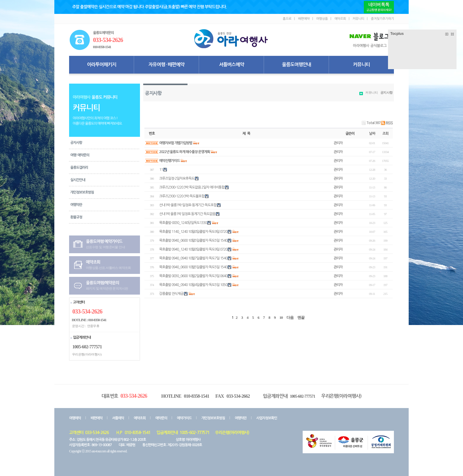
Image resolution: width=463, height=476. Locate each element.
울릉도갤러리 (79, 168)
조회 (385, 134)
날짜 (372, 134)
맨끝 (301, 317)
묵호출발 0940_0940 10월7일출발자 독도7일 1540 (193, 258)
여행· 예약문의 (80, 155)
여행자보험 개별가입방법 (176, 143)
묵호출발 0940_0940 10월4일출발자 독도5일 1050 (193, 285)
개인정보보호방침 (82, 192)
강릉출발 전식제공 (171, 294)
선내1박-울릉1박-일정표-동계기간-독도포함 (188, 205)
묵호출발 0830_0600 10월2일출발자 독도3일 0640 (193, 276)
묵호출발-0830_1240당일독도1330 (183, 223)
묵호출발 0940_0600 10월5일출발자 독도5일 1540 (193, 241)
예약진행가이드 (169, 161)
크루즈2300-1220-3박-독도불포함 (182, 196)
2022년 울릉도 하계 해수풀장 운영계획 (185, 152)
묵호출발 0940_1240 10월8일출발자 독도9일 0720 (193, 249)
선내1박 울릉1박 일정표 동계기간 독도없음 (187, 214)
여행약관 (76, 205)
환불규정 (76, 217)
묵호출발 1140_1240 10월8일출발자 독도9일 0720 (193, 232)
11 (161, 170)
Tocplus (397, 34)
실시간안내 (78, 180)
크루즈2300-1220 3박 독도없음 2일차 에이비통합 (192, 187)
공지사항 (76, 143)
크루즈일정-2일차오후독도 (177, 178)
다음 (290, 317)
